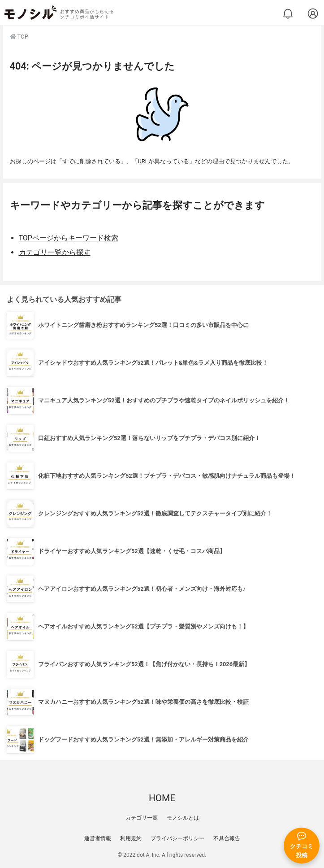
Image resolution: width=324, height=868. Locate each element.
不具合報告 (227, 838)
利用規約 (131, 838)
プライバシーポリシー (177, 838)
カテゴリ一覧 (142, 818)
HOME (162, 798)
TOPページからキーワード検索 (69, 238)
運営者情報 (98, 838)
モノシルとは (183, 818)
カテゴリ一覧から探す (55, 252)
